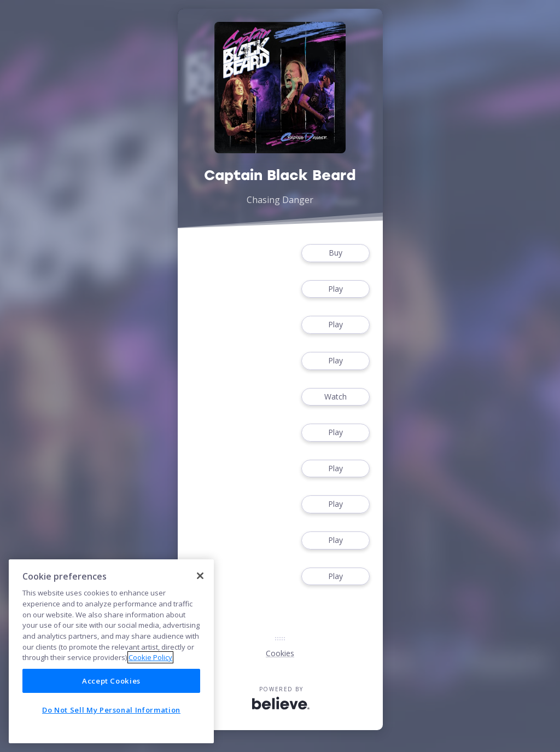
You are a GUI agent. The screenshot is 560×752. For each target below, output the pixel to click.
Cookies (280, 653)
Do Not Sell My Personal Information (111, 710)
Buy (335, 253)
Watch (335, 397)
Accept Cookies (111, 681)
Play (335, 289)
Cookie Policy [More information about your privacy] (150, 657)
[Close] (200, 576)
